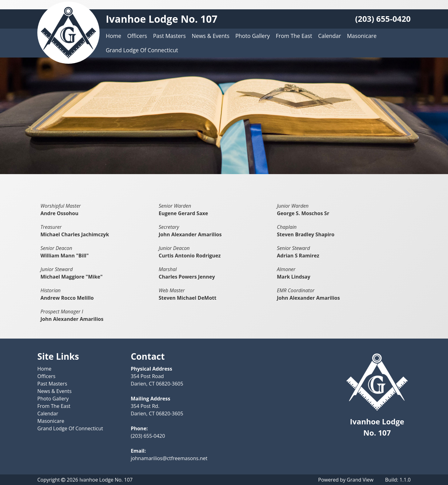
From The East (294, 36)
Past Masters (169, 36)
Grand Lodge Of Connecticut (142, 50)
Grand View (360, 480)
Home (114, 36)
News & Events (210, 36)
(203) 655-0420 (383, 19)
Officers (137, 36)
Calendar (329, 36)
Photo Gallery (253, 36)
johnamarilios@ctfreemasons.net (169, 458)
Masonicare (362, 36)
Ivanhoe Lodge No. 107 (162, 19)
